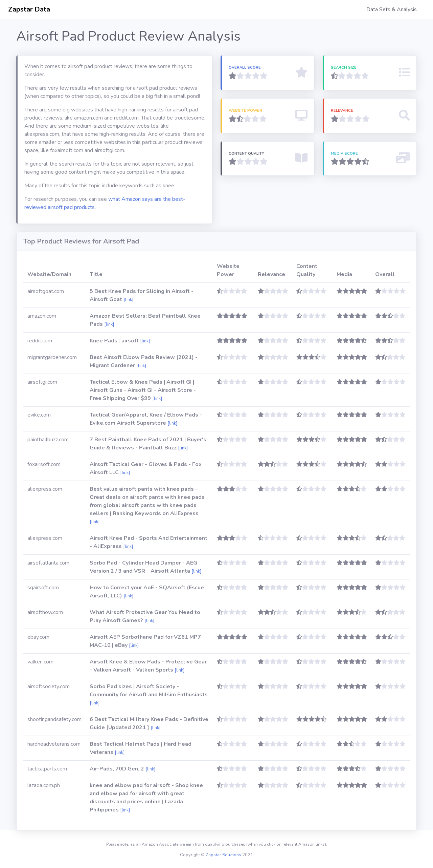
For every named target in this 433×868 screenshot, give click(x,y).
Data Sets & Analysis (392, 9)
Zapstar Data (29, 9)
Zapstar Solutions (223, 855)
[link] (128, 300)
